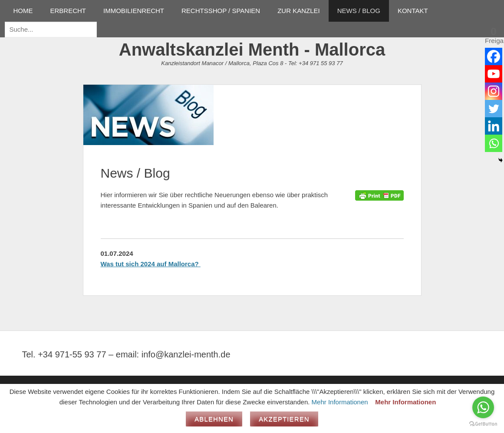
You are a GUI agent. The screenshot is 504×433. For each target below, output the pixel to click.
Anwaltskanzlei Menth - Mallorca (252, 50)
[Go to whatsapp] (483, 407)
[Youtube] (494, 74)
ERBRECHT (68, 11)
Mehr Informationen (340, 402)
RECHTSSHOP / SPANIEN (221, 11)
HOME (23, 11)
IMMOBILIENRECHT (134, 11)
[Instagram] (494, 91)
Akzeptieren (284, 419)
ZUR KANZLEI (299, 11)
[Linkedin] (494, 126)
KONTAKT (413, 11)
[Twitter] (494, 109)
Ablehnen (214, 419)
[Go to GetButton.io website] (483, 424)
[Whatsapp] (494, 143)
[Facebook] (494, 56)
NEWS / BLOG (359, 11)
